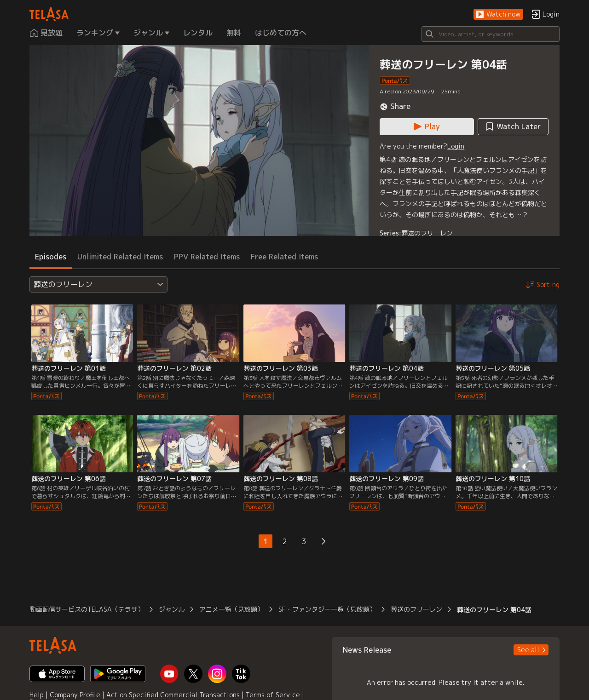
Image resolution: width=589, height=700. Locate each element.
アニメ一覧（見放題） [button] (231, 609)
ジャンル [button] (172, 609)
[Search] (491, 34)
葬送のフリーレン (427, 233)
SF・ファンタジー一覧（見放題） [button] (327, 609)
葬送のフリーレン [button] (416, 609)
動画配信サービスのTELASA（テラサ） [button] (87, 609)
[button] (498, 14)
